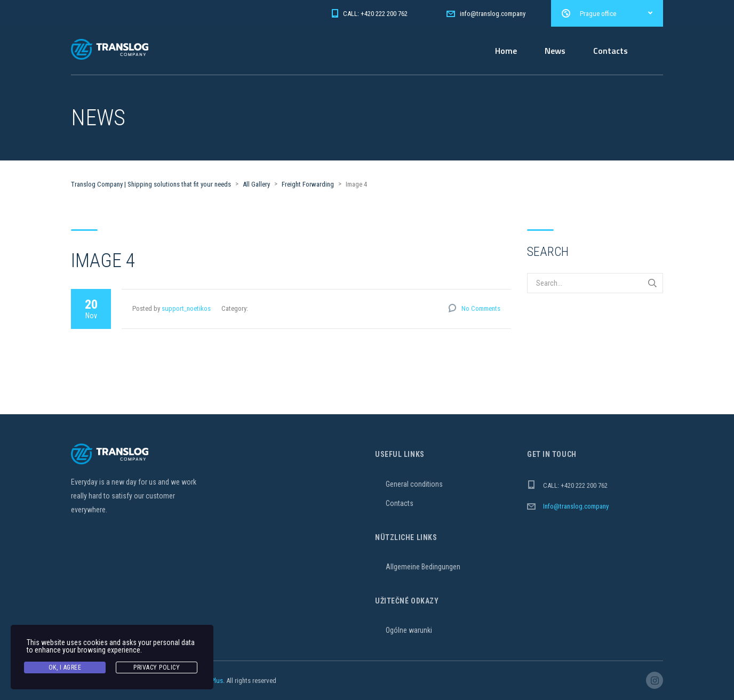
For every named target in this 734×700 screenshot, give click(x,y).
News (555, 51)
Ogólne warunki (409, 630)
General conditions (414, 484)
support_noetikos (186, 308)
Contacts (611, 51)
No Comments (481, 308)
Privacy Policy (157, 667)
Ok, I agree (65, 667)
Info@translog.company (576, 506)
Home (506, 51)
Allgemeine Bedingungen (423, 567)
